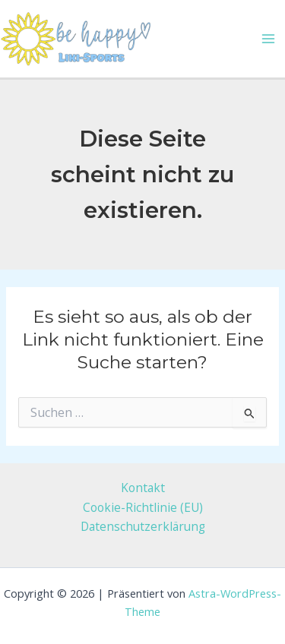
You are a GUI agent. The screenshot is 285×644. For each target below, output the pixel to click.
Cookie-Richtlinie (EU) (143, 507)
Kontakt (143, 488)
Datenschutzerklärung (143, 526)
